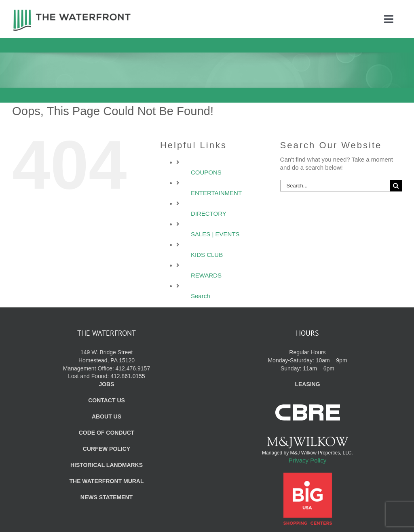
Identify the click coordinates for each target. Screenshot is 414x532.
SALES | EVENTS (215, 234)
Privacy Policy (307, 460)
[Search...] (335, 186)
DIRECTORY (209, 213)
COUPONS (206, 172)
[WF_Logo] (72, 12)
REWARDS (206, 275)
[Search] (396, 186)
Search (201, 296)
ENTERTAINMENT (216, 193)
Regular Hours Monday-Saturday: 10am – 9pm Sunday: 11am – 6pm (307, 360)
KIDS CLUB (207, 255)
